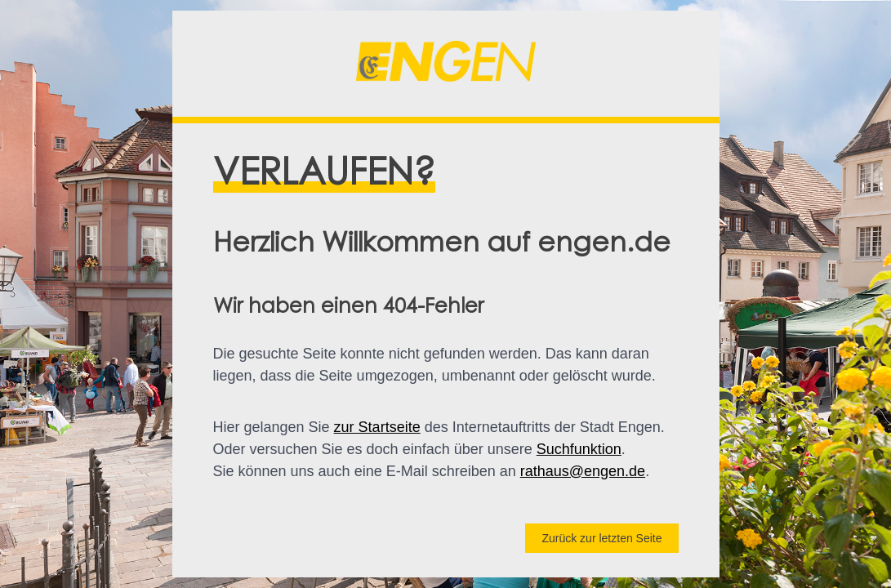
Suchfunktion (579, 449)
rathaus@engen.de (583, 471)
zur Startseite (377, 427)
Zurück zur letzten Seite (601, 538)
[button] (446, 64)
